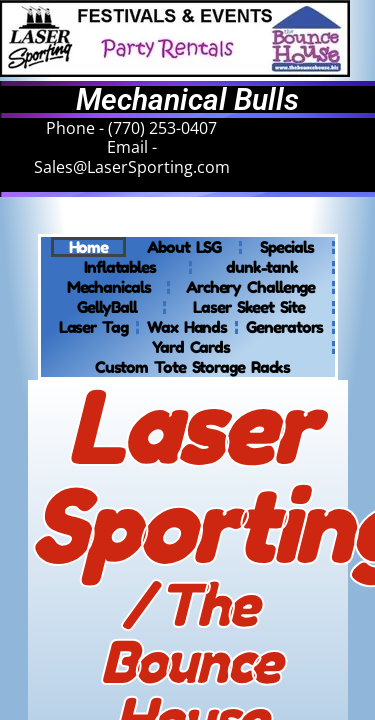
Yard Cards (191, 347)
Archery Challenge (250, 287)
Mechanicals (109, 287)
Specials (286, 247)
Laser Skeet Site (248, 307)
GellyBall (106, 307)
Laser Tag (93, 327)
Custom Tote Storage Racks (193, 367)
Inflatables (120, 267)
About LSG (184, 247)
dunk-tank (262, 267)
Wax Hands (187, 327)
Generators (284, 327)
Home (89, 247)
